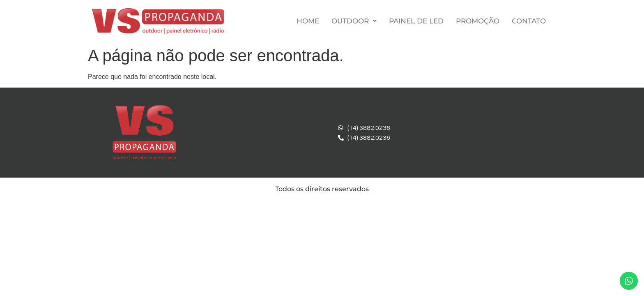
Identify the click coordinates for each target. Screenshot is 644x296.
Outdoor (354, 21)
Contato (529, 21)
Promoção (478, 21)
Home (308, 21)
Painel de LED (416, 21)
